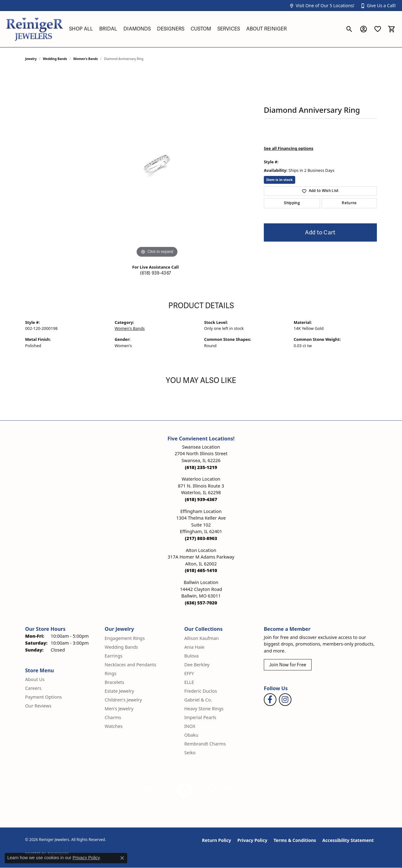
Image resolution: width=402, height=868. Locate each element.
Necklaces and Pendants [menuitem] (130, 665)
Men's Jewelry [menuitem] (119, 709)
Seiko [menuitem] (190, 753)
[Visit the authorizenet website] (185, 790)
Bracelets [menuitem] (114, 682)
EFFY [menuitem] (189, 673)
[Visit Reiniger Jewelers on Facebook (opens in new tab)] (270, 700)
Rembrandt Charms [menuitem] (205, 744)
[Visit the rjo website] (209, 790)
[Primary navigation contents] (204, 29)
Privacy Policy (252, 840)
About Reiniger (266, 29)
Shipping (292, 203)
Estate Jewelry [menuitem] (119, 691)
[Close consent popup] (122, 858)
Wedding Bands (55, 59)
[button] (322, 5)
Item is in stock (280, 180)
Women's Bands (85, 59)
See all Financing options (289, 148)
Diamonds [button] (137, 29)
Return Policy (217, 840)
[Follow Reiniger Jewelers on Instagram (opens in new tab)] (285, 700)
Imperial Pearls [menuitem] (200, 717)
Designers (171, 29)
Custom (201, 29)
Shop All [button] (81, 29)
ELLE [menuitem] (189, 682)
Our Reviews (38, 706)
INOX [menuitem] (190, 726)
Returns (349, 203)
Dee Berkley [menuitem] (197, 665)
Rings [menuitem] (110, 673)
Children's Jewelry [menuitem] (123, 700)
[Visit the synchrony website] (240, 790)
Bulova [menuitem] (192, 656)
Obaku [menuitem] (191, 735)
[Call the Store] (201, 467)
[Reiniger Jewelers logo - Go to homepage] (35, 29)
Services (229, 29)
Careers (33, 688)
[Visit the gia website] (157, 790)
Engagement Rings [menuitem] (125, 638)
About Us (35, 679)
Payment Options (43, 697)
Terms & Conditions (295, 840)
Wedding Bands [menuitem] (121, 647)
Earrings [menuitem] (113, 656)
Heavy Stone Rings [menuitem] (204, 709)
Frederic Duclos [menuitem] (201, 691)
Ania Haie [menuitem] (194, 647)
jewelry (31, 59)
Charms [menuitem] (113, 717)
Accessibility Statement (348, 840)
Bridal (108, 29)
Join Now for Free (288, 665)
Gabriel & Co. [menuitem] (198, 700)
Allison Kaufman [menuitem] (202, 638)
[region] (157, 165)
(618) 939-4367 (155, 273)
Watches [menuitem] (114, 726)
